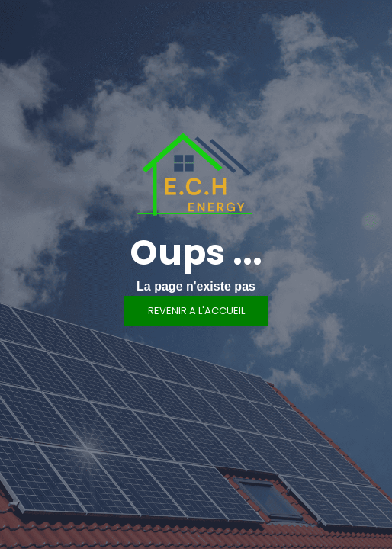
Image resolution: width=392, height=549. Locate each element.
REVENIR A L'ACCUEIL (196, 311)
